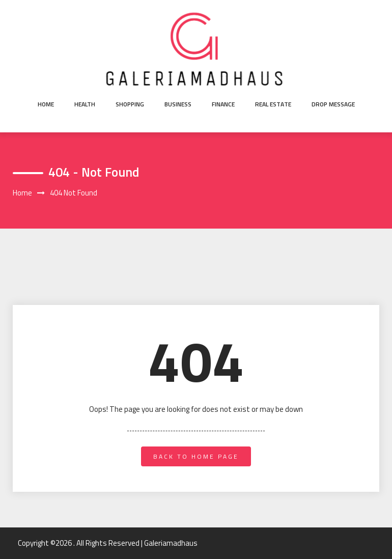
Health (85, 104)
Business (178, 104)
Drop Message (333, 104)
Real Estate (273, 104)
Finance (223, 104)
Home (46, 104)
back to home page (196, 456)
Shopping (130, 104)
